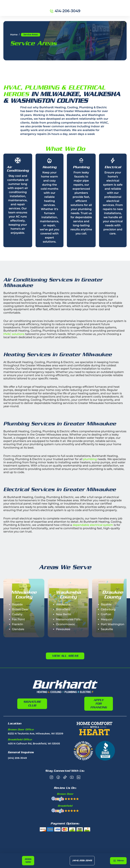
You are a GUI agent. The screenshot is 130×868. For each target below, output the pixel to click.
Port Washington (113, 624)
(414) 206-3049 (83, 860)
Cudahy (17, 614)
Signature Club (32, 704)
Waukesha (63, 604)
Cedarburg (108, 609)
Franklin (18, 624)
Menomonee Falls (68, 619)
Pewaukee (63, 629)
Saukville (107, 629)
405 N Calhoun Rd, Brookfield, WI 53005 (34, 744)
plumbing (90, 459)
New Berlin (64, 614)
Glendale (18, 629)
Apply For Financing (99, 704)
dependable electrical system (93, 525)
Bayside (17, 604)
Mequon (107, 619)
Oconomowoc (66, 624)
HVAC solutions (14, 334)
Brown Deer (20, 609)
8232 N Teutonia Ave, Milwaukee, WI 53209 (35, 734)
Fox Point (18, 619)
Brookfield (63, 609)
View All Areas (65, 656)
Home (14, 35)
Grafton (106, 614)
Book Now (28, 860)
